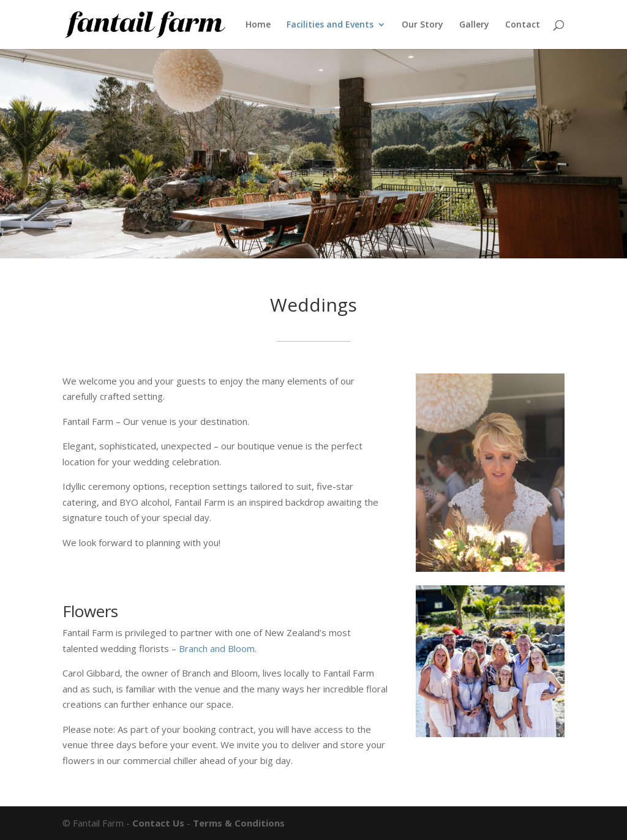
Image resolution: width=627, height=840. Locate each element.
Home (258, 25)
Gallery (474, 25)
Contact (523, 25)
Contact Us (158, 823)
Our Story (422, 25)
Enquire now (102, 577)
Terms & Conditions (239, 823)
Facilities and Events (330, 25)
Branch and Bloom (217, 648)
